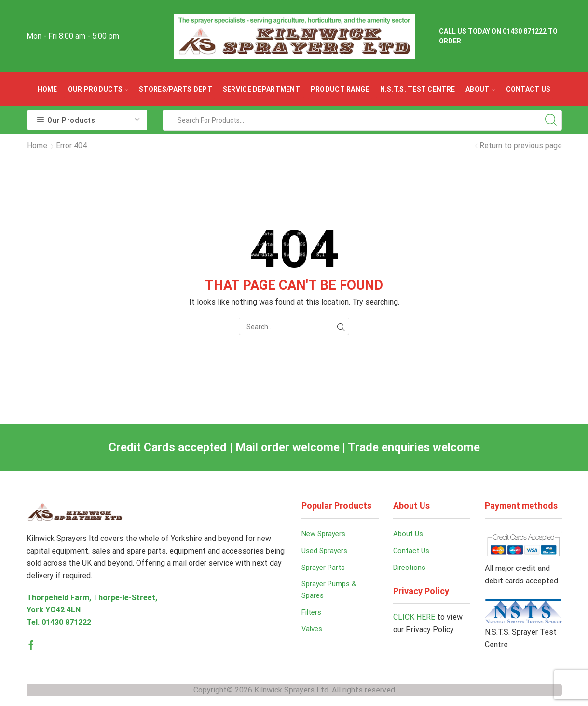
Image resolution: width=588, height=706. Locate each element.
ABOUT (480, 89)
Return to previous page (521, 145)
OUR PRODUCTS (98, 89)
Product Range (340, 89)
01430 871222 (66, 622)
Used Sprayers (327, 552)
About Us (409, 534)
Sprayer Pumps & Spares (331, 594)
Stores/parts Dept (176, 89)
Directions (411, 570)
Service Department (261, 89)
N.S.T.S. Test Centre (418, 89)
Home (48, 89)
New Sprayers (325, 534)
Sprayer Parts (325, 570)
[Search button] (551, 120)
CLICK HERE (414, 620)
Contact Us (528, 89)
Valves (313, 635)
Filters (313, 617)
